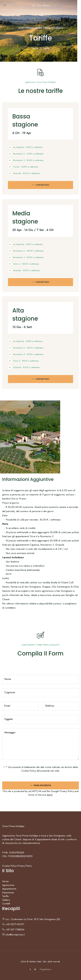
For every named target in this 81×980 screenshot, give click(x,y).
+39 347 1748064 (13, 929)
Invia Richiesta (42, 785)
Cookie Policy (29, 771)
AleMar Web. (36, 962)
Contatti (6, 904)
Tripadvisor (45, 969)
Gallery (6, 900)
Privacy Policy (67, 791)
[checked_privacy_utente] (4, 767)
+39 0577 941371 (13, 924)
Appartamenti (9, 889)
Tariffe (5, 896)
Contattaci (42, 185)
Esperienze (8, 892)
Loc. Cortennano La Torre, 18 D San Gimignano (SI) (31, 919)
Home (35, 48)
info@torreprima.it (13, 935)
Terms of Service (37, 795)
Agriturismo (8, 885)
